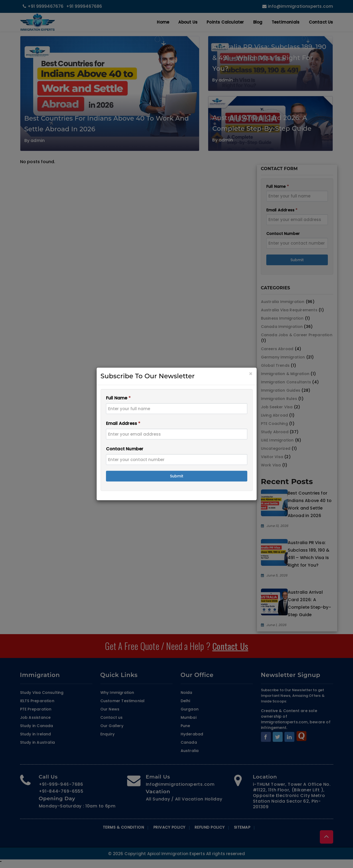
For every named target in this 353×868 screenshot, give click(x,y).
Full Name (118, 398)
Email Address (123, 424)
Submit (177, 476)
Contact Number (125, 449)
